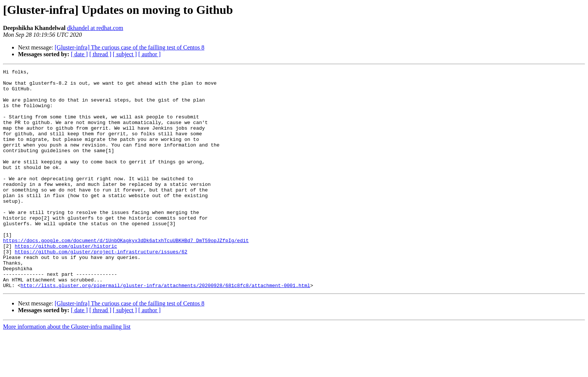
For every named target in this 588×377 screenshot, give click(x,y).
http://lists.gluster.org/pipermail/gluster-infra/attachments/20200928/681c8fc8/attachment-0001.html (165, 329)
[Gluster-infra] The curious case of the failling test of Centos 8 (130, 47)
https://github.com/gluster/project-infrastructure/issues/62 (101, 289)
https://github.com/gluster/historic (66, 282)
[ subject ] (125, 54)
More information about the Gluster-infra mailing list (67, 370)
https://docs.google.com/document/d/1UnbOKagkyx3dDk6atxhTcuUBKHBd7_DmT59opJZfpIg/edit (126, 275)
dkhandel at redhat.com (95, 28)
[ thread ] (100, 54)
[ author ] (150, 54)
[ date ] (79, 54)
